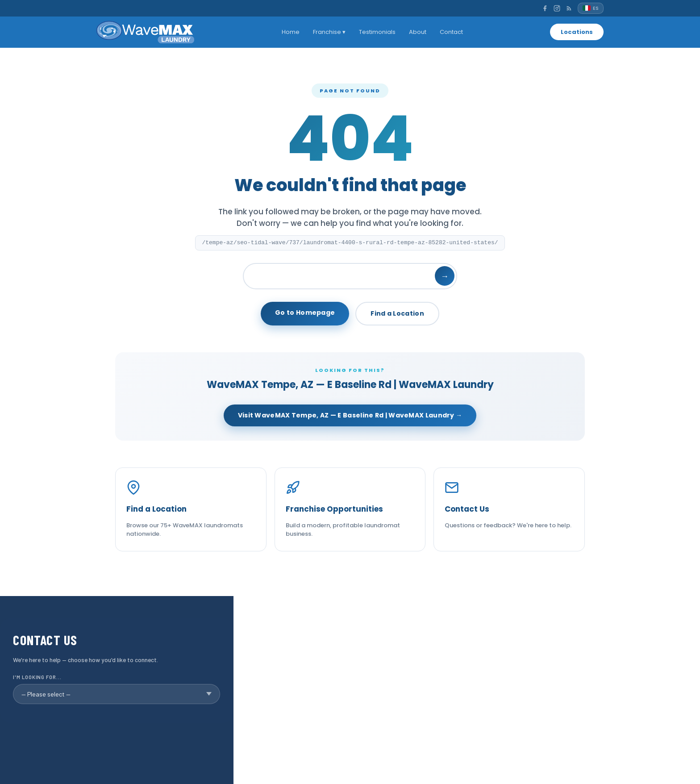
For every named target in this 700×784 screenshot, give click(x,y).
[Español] (591, 8)
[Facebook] (545, 8)
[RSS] (569, 8)
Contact (451, 32)
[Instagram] (557, 8)
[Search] (350, 276)
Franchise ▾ (329, 32)
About (418, 32)
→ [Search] (445, 276)
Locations (577, 32)
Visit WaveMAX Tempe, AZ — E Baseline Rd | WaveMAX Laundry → (350, 415)
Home (291, 32)
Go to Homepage (305, 313)
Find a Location (397, 313)
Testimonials (377, 32)
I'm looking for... (37, 677)
